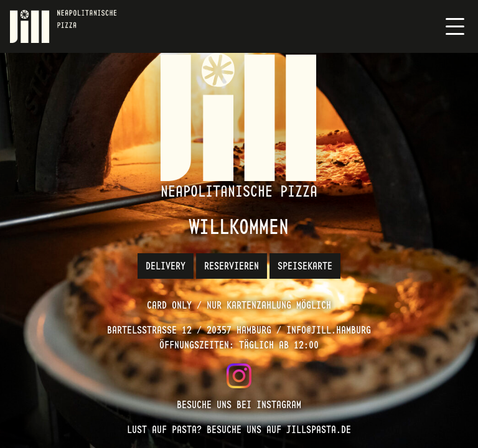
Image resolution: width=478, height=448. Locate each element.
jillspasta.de (319, 430)
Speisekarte (305, 267)
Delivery (166, 267)
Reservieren (232, 267)
